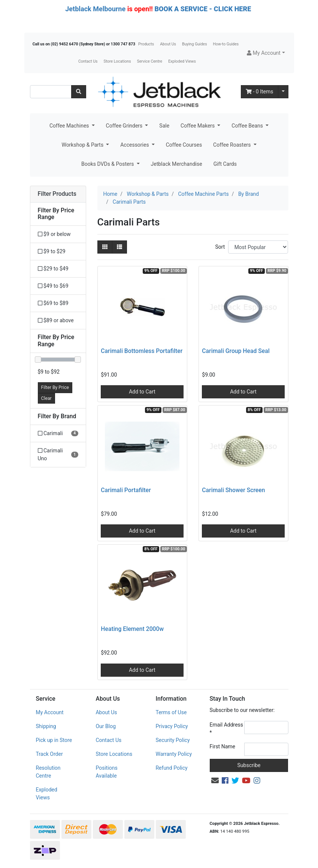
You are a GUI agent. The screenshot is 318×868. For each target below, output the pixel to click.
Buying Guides (195, 44)
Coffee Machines (70, 126)
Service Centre (150, 61)
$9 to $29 (52, 251)
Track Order (49, 754)
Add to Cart (142, 392)
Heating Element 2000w (132, 629)
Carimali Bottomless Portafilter (142, 351)
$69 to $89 (53, 303)
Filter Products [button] (57, 194)
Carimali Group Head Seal (236, 351)
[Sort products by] (258, 247)
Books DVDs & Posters (108, 164)
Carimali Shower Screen (233, 490)
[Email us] (215, 781)
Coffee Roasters (233, 145)
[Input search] (51, 92)
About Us (168, 44)
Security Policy (172, 740)
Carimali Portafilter (126, 490)
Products (146, 44)
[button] (266, 53)
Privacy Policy (172, 726)
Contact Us (88, 61)
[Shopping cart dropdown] (283, 92)
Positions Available (106, 772)
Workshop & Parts (83, 145)
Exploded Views (182, 61)
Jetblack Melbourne (95, 9)
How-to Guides (226, 44)
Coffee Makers (198, 126)
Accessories (135, 145)
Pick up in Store (54, 740)
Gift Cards (225, 164)
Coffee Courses (184, 145)
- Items (260, 92)
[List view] (119, 247)
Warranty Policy (174, 754)
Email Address (227, 729)
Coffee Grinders (125, 126)
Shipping (46, 726)
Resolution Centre (48, 772)
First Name (222, 746)
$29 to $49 (53, 269)
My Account (50, 712)
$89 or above (56, 320)
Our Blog (106, 726)
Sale (164, 126)
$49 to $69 (53, 286)
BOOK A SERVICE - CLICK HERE (203, 9)
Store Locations (117, 61)
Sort (220, 247)
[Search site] (79, 92)
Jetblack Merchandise (177, 164)
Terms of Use (171, 712)
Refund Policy (171, 768)
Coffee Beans (248, 126)
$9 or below (54, 234)
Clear (46, 398)
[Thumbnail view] (105, 247)
